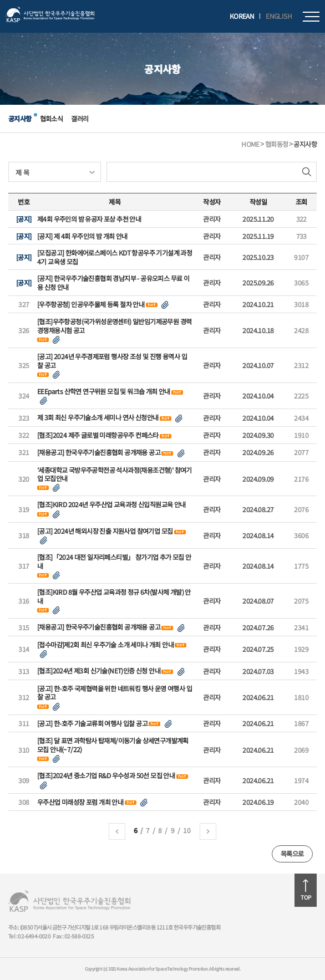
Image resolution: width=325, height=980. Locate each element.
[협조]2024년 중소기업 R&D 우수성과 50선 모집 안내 (106, 775)
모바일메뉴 (311, 17)
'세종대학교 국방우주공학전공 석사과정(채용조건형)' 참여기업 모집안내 (115, 474)
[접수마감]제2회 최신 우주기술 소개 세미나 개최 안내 (105, 645)
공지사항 (20, 118)
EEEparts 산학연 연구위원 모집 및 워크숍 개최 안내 (104, 391)
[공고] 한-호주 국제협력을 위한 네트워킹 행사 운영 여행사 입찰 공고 (115, 693)
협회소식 (52, 118)
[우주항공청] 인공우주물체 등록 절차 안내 (91, 304)
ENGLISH (279, 16)
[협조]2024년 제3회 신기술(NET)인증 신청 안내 (99, 671)
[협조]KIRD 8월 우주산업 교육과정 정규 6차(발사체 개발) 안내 (114, 596)
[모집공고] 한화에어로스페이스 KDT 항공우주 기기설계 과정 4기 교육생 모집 (115, 257)
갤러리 (80, 118)
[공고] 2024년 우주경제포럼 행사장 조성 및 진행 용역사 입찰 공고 (112, 361)
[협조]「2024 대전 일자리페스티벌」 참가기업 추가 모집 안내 (114, 561)
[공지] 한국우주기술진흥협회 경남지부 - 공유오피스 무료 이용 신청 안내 (113, 282)
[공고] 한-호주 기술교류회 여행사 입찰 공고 (92, 723)
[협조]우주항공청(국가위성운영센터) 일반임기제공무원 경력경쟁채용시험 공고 (114, 326)
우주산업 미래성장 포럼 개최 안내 (80, 802)
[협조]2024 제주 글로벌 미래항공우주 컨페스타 (98, 435)
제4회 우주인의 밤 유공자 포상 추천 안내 (89, 219)
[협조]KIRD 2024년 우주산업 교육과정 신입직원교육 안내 (111, 504)
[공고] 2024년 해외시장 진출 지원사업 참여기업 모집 (105, 531)
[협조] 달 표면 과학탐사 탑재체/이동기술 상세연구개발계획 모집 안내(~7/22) (113, 745)
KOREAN (242, 16)
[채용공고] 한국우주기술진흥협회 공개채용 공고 (99, 452)
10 (187, 830)
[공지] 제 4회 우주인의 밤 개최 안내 (82, 236)
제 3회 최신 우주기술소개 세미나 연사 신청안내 (98, 417)
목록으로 (292, 853)
